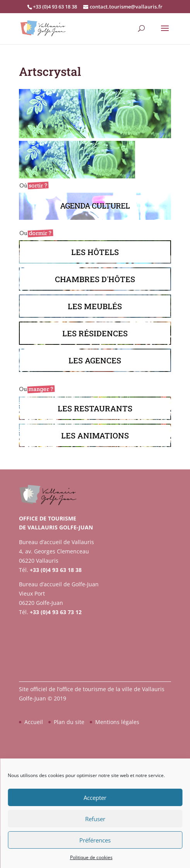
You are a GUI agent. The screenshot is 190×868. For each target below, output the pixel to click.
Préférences (95, 840)
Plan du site (69, 722)
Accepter (95, 798)
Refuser (95, 819)
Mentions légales (117, 722)
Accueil (34, 722)
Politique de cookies (91, 857)
